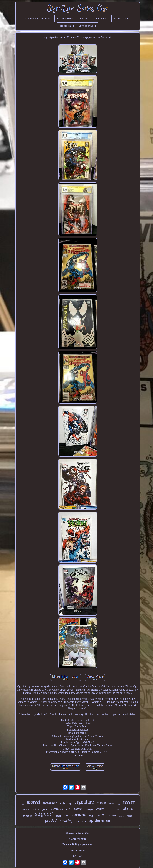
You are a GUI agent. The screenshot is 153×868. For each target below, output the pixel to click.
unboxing (66, 803)
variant (78, 814)
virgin (129, 816)
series (129, 802)
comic (100, 809)
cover (79, 808)
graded (51, 820)
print (91, 816)
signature (84, 802)
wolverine (27, 816)
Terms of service (78, 850)
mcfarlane (50, 803)
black (111, 804)
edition (36, 809)
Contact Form (77, 839)
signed (44, 814)
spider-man (100, 820)
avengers (90, 809)
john (45, 809)
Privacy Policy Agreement (78, 845)
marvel (34, 802)
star (77, 821)
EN (75, 856)
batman (111, 815)
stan (100, 815)
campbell (110, 810)
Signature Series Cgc (78, 833)
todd (84, 821)
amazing (66, 821)
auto (69, 809)
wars (22, 804)
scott (58, 816)
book (118, 804)
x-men (102, 803)
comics (57, 808)
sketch (128, 809)
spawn (121, 816)
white (118, 810)
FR (81, 856)
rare (66, 816)
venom (25, 809)
